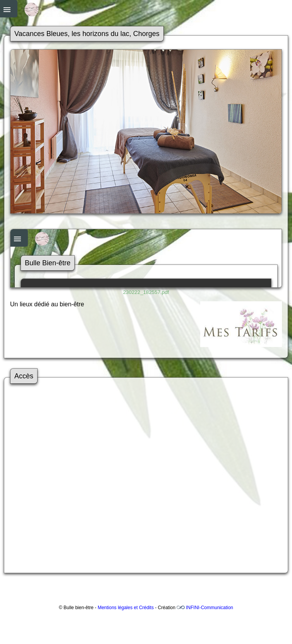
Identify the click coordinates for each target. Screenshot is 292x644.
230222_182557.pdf (146, 292)
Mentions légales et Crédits (126, 608)
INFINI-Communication (210, 608)
